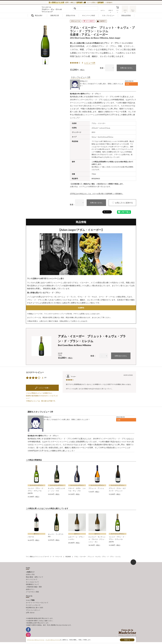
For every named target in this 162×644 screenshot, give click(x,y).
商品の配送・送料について (34, 576)
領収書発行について (32, 583)
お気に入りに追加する (122, 203)
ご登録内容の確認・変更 (34, 586)
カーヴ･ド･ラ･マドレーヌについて (37, 602)
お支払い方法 (30, 574)
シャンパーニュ (105, 128)
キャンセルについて (32, 581)
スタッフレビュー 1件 (81, 77)
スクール (125, 10)
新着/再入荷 (55, 15)
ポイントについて (32, 579)
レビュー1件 (90, 63)
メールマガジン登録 (32, 591)
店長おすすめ (71, 15)
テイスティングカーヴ (33, 604)
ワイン (94, 137)
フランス (95, 128)
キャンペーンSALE (89, 15)
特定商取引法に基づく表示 (34, 607)
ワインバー (133, 10)
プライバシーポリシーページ (36, 640)
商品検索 (68, 556)
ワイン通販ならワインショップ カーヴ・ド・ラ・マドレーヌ (33, 9)
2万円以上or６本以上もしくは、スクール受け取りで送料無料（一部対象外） (97, 193)
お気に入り (110, 10)
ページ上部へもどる (133, 561)
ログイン (103, 10)
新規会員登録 (126, 15)
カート (117, 10)
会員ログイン (30, 588)
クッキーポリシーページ (53, 640)
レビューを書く (44, 387)
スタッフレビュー (108, 15)
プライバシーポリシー (33, 609)
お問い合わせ (30, 611)
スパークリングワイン (106, 137)
